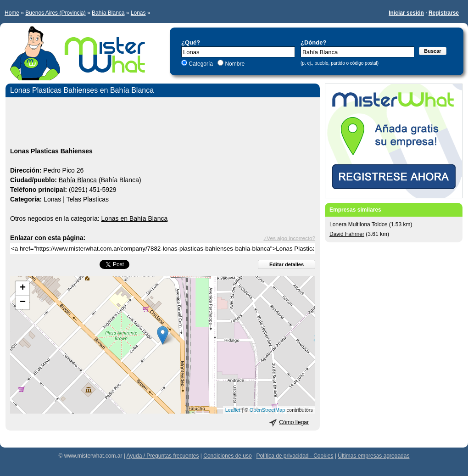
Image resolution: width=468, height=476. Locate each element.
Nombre (234, 64)
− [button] (23, 302)
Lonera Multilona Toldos (359, 224)
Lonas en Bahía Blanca (134, 218)
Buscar (432, 51)
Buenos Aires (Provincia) (55, 13)
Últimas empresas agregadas (373, 456)
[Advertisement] (163, 123)
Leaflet (233, 410)
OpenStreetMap (267, 410)
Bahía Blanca (108, 13)
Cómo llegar (294, 422)
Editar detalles (287, 264)
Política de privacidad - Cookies (295, 456)
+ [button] (23, 288)
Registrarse (444, 13)
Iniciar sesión (406, 13)
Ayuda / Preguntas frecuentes (163, 456)
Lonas (138, 13)
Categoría (201, 64)
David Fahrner (347, 234)
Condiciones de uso (227, 456)
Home (12, 13)
